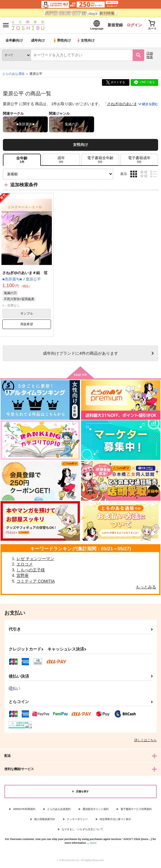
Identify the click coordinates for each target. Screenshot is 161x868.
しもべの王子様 (31, 571)
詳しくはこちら (146, 741)
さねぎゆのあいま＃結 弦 (130, 105)
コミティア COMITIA (36, 582)
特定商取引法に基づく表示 (115, 820)
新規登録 (113, 26)
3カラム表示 (134, 175)
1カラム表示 (154, 175)
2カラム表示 (144, 175)
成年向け (38, 42)
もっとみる (146, 588)
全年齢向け (14, 42)
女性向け (87, 42)
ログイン (132, 26)
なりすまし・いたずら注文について (83, 830)
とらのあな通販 (13, 75)
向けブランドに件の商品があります (80, 354)
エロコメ (25, 565)
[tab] (61, 161)
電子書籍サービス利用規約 (136, 811)
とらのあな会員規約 (59, 811)
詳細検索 (150, 56)
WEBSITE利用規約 (24, 811)
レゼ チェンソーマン (35, 560)
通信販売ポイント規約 (96, 811)
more (93, 844)
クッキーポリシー (77, 820)
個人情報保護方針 (45, 820)
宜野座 (23, 577)
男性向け (62, 42)
